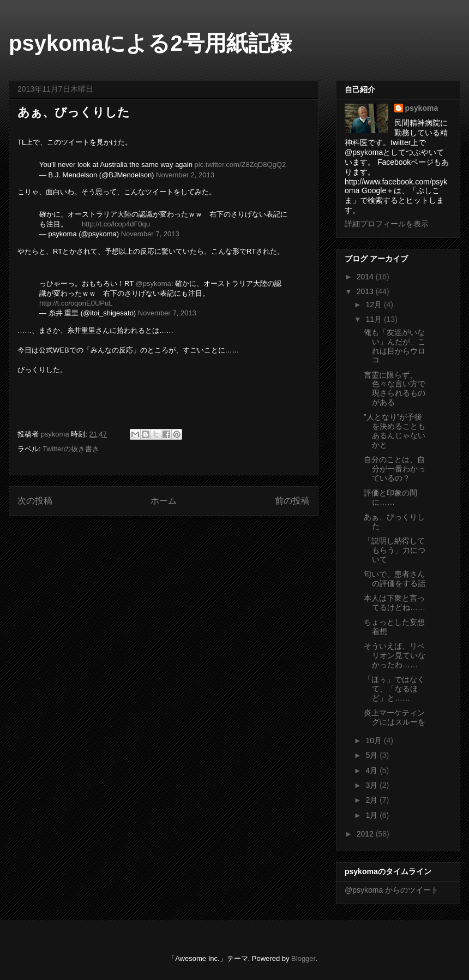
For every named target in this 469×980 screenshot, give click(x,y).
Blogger (303, 958)
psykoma (422, 108)
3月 (372, 785)
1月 (372, 815)
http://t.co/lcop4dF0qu (116, 224)
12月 (374, 304)
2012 (366, 834)
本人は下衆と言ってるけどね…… (395, 603)
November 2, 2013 (185, 175)
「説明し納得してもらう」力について (395, 550)
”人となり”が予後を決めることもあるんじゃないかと (395, 431)
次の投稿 (35, 501)
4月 (372, 770)
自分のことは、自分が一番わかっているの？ (395, 469)
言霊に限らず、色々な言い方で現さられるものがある (395, 389)
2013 (366, 291)
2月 (372, 800)
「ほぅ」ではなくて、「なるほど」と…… (394, 689)
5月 (372, 755)
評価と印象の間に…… (390, 497)
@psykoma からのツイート (392, 890)
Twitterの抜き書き (71, 449)
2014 (366, 277)
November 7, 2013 (150, 234)
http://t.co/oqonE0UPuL (76, 303)
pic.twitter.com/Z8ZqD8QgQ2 (240, 165)
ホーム (164, 501)
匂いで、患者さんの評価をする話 (395, 579)
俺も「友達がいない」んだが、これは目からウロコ (395, 346)
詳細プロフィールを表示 (387, 224)
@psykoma (153, 283)
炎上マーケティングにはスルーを (395, 717)
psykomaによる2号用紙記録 (150, 43)
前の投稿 (292, 501)
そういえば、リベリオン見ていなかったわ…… (395, 655)
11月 (374, 319)
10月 (374, 740)
